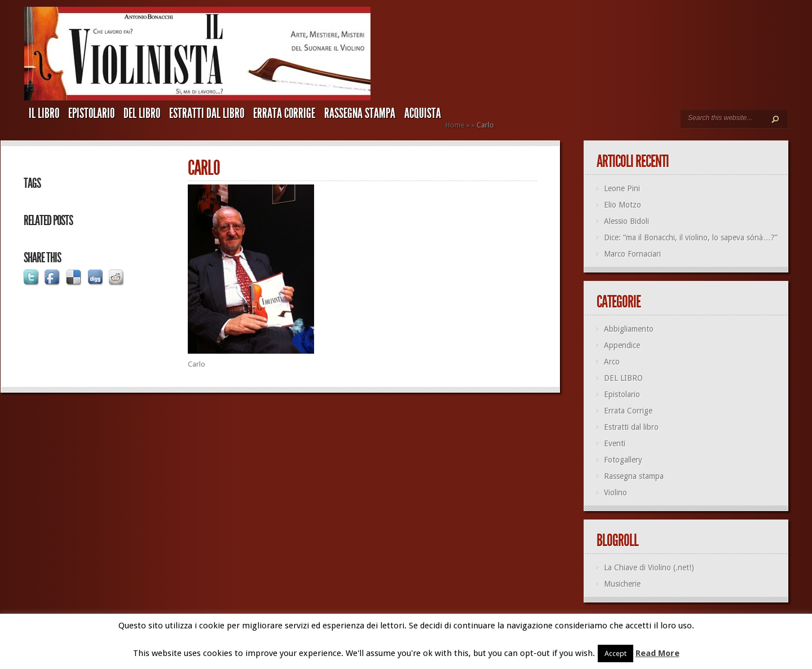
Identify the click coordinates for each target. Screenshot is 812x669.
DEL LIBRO (142, 113)
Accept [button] (615, 653)
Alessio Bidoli (626, 221)
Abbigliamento (629, 329)
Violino (615, 492)
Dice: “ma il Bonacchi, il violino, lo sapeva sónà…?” (691, 237)
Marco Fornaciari (632, 254)
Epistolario (91, 113)
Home (455, 125)
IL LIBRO (44, 113)
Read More (657, 653)
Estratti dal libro (207, 113)
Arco (612, 362)
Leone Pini (622, 188)
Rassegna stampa (360, 113)
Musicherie (622, 584)
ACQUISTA (423, 113)
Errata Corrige (284, 113)
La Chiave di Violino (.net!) (649, 567)
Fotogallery (623, 460)
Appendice (622, 345)
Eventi (615, 443)
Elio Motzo (623, 205)
